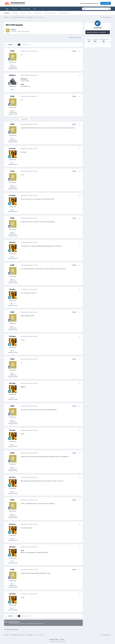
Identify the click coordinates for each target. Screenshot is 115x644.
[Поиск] (91, 9)
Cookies (62, 640)
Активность (14, 9)
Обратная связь (54, 640)
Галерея (23, 13)
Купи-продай (25, 31)
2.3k (13, 163)
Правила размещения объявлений (96, 32)
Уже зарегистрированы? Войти (89, 3)
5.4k (13, 65)
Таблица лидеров (64, 13)
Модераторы (38, 13)
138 (13, 90)
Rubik (14, 30)
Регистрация (106, 3)
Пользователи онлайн (50, 13)
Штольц (12, 148)
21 (39, 246)
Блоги (30, 13)
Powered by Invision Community (58, 642)
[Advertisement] (98, 62)
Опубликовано (29, 51)
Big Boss (12, 75)
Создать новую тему (75, 37)
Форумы (7, 13)
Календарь (15, 13)
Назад (10, 45)
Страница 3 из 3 (27, 45)
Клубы (35, 9)
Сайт (7, 9)
